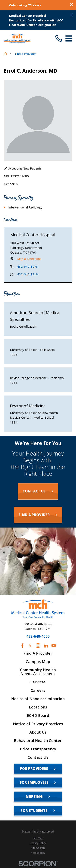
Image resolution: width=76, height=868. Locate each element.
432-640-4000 (38, 636)
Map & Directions (29, 259)
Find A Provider (38, 653)
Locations (38, 707)
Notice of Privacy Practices (38, 724)
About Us (38, 732)
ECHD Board (38, 716)
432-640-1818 (28, 274)
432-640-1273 (28, 266)
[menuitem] (38, 838)
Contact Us (38, 757)
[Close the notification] (71, 5)
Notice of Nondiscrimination (38, 699)
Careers (38, 690)
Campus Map (38, 662)
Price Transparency (38, 749)
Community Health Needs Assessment (38, 672)
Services (38, 682)
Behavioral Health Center (38, 741)
